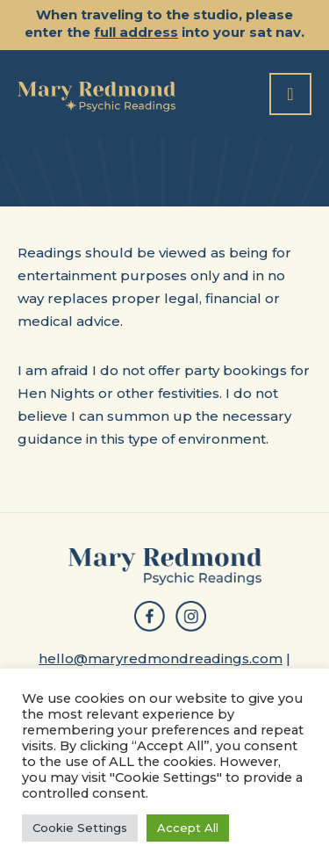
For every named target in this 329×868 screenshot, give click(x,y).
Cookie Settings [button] (80, 828)
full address (136, 32)
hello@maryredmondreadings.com (161, 658)
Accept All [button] (188, 828)
